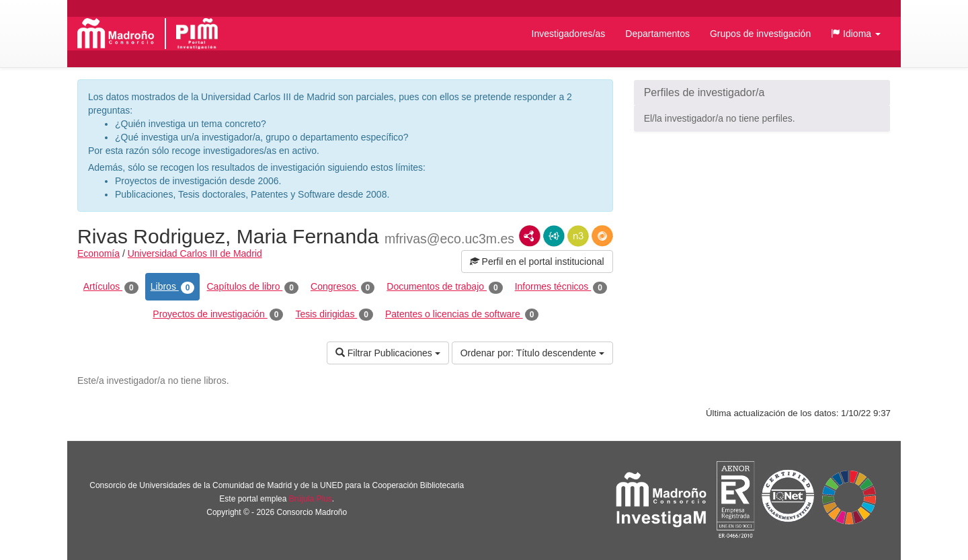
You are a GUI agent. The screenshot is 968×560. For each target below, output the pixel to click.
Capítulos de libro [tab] (252, 287)
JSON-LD (554, 236)
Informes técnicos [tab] (561, 287)
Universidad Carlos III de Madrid (195, 253)
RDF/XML (530, 236)
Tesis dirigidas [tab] (334, 315)
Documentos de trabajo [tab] (444, 287)
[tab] (762, 93)
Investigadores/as (569, 34)
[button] (856, 34)
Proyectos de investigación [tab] (218, 315)
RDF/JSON (602, 236)
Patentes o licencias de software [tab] (462, 315)
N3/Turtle (578, 236)
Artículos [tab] (111, 287)
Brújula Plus (311, 499)
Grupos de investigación (760, 34)
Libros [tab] (173, 287)
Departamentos (657, 34)
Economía (98, 253)
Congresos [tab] (342, 287)
